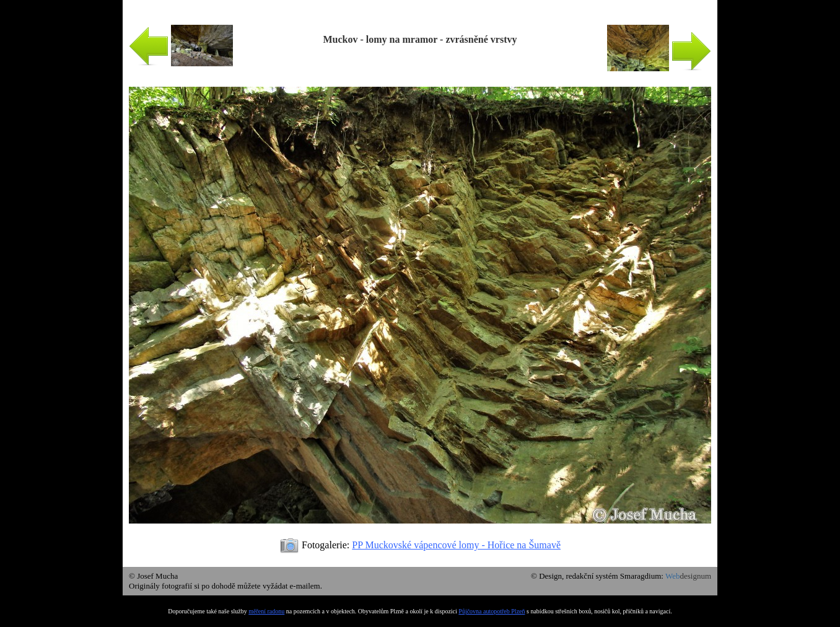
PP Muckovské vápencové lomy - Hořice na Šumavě (456, 545)
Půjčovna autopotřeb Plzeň (492, 611)
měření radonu (266, 611)
